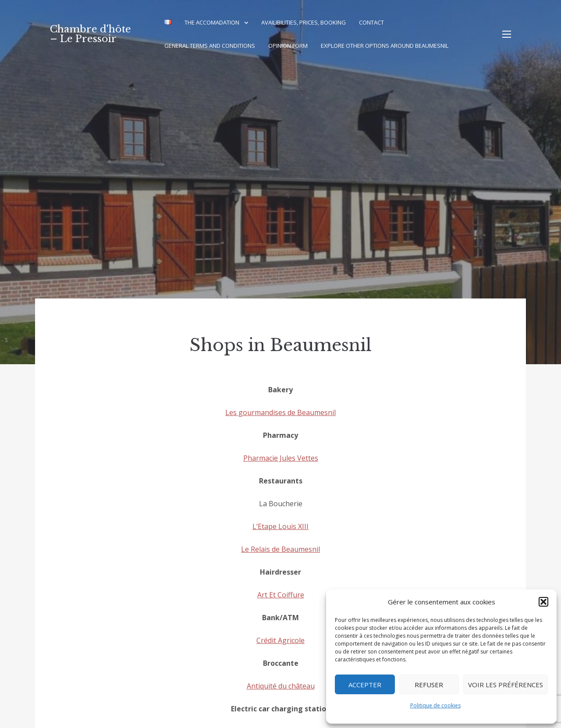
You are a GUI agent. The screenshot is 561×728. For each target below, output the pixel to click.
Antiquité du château (281, 686)
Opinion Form (288, 46)
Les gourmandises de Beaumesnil (280, 412)
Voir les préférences (506, 685)
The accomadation (212, 22)
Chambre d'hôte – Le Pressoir (91, 34)
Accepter (365, 685)
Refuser (429, 685)
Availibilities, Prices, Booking (304, 22)
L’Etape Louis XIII (280, 526)
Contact (371, 22)
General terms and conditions (210, 46)
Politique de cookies (435, 705)
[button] (543, 602)
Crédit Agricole (280, 640)
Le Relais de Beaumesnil (280, 549)
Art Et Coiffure (281, 595)
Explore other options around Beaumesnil (385, 46)
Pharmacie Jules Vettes (281, 458)
